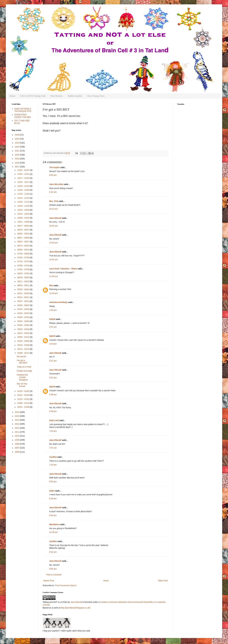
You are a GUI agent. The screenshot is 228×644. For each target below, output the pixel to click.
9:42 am (53, 192)
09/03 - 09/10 (24, 234)
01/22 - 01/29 (24, 395)
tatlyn (52, 491)
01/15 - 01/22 (24, 399)
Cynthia (53, 457)
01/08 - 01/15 (24, 403)
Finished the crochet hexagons (22, 377)
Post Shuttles (57, 96)
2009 (17, 440)
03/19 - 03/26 (24, 329)
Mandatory (54, 524)
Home (12, 96)
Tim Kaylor (54, 167)
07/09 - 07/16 (24, 266)
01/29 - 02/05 (24, 391)
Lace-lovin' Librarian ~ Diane (63, 269)
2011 (17, 432)
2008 (17, 444)
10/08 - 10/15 (24, 218)
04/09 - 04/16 (24, 317)
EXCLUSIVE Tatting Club (33, 96)
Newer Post (49, 581)
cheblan (53, 541)
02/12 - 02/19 (24, 349)
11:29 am (53, 276)
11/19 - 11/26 (24, 194)
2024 (17, 139)
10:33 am (53, 259)
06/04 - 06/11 (24, 285)
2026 (17, 135)
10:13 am (53, 209)
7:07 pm (53, 448)
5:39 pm (53, 411)
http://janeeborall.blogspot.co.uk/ (76, 608)
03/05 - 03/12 (24, 337)
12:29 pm (53, 293)
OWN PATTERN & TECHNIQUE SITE (23, 110)
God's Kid (54, 420)
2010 (17, 436)
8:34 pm (53, 515)
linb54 (52, 319)
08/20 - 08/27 (24, 242)
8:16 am (53, 552)
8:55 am (53, 569)
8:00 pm (53, 482)
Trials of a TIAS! (24, 367)
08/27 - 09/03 (24, 238)
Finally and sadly (24, 371)
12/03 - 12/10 (24, 186)
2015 (17, 416)
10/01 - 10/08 (24, 222)
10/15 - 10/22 (24, 214)
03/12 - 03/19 (24, 333)
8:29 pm (53, 498)
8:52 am (53, 175)
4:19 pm (53, 344)
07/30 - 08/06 (24, 254)
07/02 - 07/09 (24, 269)
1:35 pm (53, 310)
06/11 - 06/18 (24, 281)
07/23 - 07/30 (24, 258)
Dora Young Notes (96, 96)
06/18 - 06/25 (24, 277)
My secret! (22, 356)
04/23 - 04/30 (24, 309)
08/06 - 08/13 (24, 250)
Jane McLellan (56, 184)
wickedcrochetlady (58, 302)
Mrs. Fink (54, 201)
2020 (17, 155)
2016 (17, 412)
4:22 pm (53, 378)
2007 (17, 448)
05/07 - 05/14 (24, 301)
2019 (17, 159)
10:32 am (53, 226)
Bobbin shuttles (75, 96)
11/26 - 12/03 (24, 190)
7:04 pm (53, 431)
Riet (51, 286)
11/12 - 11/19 (24, 198)
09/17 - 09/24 (24, 226)
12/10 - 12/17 (24, 182)
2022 (17, 147)
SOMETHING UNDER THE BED (23, 116)
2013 (17, 424)
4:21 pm (53, 361)
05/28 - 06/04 (24, 289)
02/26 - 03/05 (24, 341)
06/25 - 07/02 (24, 273)
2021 (17, 151)
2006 (17, 452)
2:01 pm (53, 327)
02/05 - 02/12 (24, 353)
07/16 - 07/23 (24, 261)
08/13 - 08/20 (24, 246)
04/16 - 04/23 (24, 313)
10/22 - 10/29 (24, 210)
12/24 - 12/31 (24, 174)
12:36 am (53, 532)
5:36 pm (53, 394)
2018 (17, 163)
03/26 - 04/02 (24, 325)
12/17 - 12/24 (24, 178)
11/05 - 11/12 (24, 202)
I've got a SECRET (22, 362)
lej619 (52, 336)
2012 (17, 428)
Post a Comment (54, 575)
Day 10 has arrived (22, 385)
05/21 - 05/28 (24, 293)
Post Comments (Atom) (66, 585)
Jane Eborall (55, 218)
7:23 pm (53, 465)
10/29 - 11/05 (24, 206)
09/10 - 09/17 (24, 230)
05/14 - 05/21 (24, 297)
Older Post (163, 581)
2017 (17, 167)
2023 (17, 143)
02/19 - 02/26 (24, 345)
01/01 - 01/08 (24, 407)
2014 (17, 420)
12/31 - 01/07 (24, 170)
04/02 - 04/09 (24, 321)
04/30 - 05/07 (24, 305)
